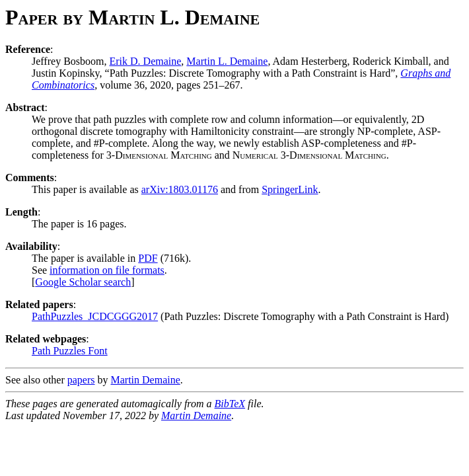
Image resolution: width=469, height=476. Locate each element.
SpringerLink (290, 189)
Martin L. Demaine (227, 61)
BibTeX (230, 404)
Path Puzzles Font (70, 351)
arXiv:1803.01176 (180, 189)
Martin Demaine (146, 380)
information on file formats (107, 270)
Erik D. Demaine (145, 61)
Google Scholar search (83, 282)
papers (81, 380)
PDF (148, 258)
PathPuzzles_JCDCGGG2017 (95, 316)
